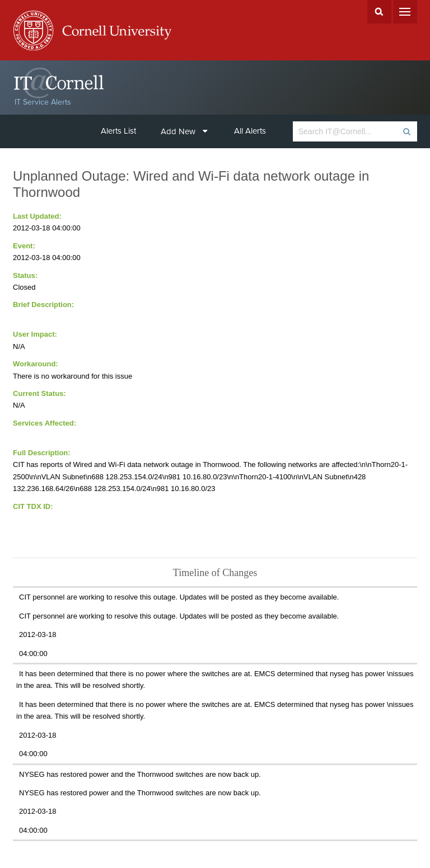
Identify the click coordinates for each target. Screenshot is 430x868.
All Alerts (250, 131)
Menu (405, 12)
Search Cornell (379, 12)
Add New (184, 131)
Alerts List (118, 131)
